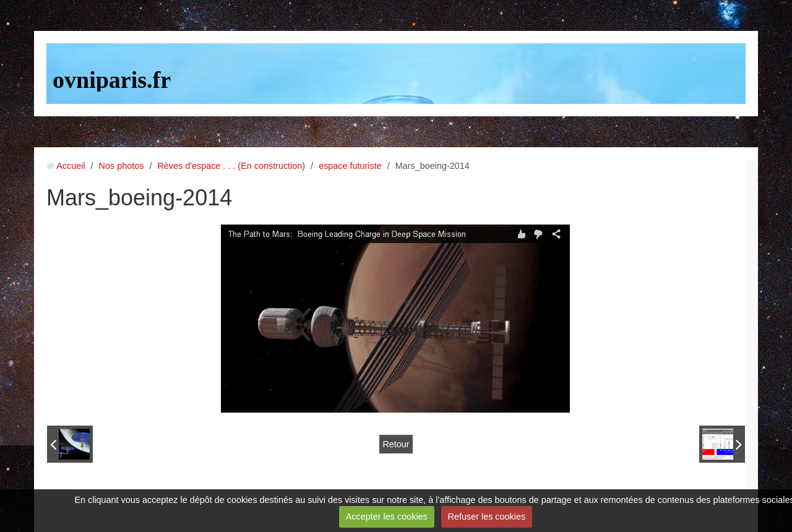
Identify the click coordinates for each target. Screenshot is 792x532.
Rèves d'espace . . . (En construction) (231, 166)
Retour (396, 444)
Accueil (71, 166)
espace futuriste (350, 166)
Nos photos (122, 166)
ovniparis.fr (112, 80)
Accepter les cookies (387, 517)
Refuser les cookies (487, 517)
